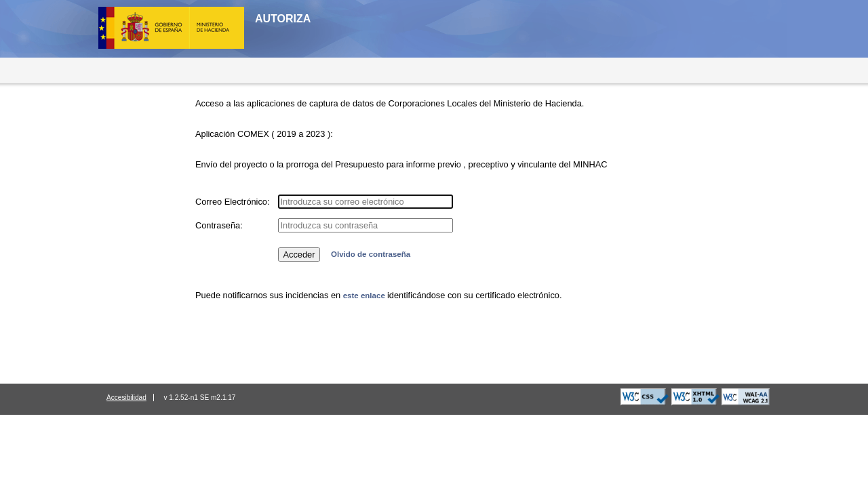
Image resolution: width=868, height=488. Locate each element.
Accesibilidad (126, 398)
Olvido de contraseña (371, 254)
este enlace (365, 296)
